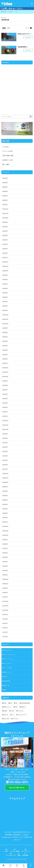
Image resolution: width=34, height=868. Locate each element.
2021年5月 (5, 451)
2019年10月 (5, 535)
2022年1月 (5, 416)
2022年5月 (5, 399)
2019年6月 (5, 553)
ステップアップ (25, 850)
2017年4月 (5, 637)
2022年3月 (5, 407)
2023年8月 (5, 332)
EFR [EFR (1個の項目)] (11, 703)
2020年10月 (5, 482)
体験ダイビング (8, 672)
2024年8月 (5, 280)
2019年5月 (5, 557)
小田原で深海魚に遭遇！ (8, 156)
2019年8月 (5, 544)
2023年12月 (5, 315)
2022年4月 (5, 403)
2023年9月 (5, 328)
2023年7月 (5, 337)
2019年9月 (5, 540)
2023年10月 (5, 324)
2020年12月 (5, 473)
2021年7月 (5, 443)
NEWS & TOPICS (8, 650)
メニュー (17, 866)
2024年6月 (5, 288)
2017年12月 (5, 601)
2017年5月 (5, 632)
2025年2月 (5, 253)
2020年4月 (5, 509)
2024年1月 (5, 310)
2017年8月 (5, 619)
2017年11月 (5, 606)
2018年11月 (5, 584)
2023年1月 (5, 363)
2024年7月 (5, 284)
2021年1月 (5, 469)
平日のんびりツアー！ (24, 34)
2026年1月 (5, 205)
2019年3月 (5, 566)
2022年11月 (5, 372)
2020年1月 (5, 522)
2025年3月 (5, 249)
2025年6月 (5, 235)
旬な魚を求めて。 (23, 47)
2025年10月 (5, 218)
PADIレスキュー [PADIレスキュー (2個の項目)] (8, 707)
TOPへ (31, 866)
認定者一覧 (6, 685)
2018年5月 (5, 593)
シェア (10, 866)
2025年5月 (5, 240)
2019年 (11, 12)
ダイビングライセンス (9, 659)
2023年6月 (5, 341)
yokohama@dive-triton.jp (18, 779)
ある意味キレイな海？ (8, 160)
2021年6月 (5, 447)
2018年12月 (5, 579)
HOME (5, 12)
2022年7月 (5, 390)
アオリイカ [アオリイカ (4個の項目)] (16, 719)
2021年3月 (5, 460)
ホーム (3, 866)
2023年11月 (5, 319)
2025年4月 (5, 244)
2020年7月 (5, 496)
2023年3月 (5, 354)
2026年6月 (5, 183)
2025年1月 (5, 258)
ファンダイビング (11, 854)
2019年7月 (5, 548)
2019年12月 (5, 526)
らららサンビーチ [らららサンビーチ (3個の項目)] (22, 715)
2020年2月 (5, 518)
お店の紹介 (25, 854)
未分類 (5, 677)
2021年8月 (5, 438)
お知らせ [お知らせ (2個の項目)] (23, 707)
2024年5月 (5, 293)
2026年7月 (5, 178)
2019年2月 (5, 570)
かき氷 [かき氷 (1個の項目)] (12, 711)
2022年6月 (5, 394)
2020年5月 (5, 504)
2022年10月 (5, 377)
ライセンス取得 (15, 850)
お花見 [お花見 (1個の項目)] (5, 711)
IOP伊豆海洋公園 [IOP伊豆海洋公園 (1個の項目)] (25, 703)
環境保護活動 (7, 681)
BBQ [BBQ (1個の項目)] (5, 703)
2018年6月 (5, 588)
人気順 (8, 28)
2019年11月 (5, 531)
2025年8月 (5, 227)
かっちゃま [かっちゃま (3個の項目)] (21, 711)
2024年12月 (5, 262)
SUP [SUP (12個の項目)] (16, 707)
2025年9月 (5, 222)
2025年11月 (5, 213)
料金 (19, 854)
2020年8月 (5, 491)
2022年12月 (5, 368)
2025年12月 (5, 209)
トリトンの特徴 (8, 668)
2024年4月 (5, 297)
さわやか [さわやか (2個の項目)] (6, 715)
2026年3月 (5, 196)
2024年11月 (5, 266)
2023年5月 (5, 346)
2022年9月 (5, 381)
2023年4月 (5, 350)
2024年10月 (5, 271)
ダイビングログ (12, 34)
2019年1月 (5, 575)
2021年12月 (5, 421)
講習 (5, 690)
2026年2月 (5, 200)
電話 (24, 866)
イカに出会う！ (6, 147)
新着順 (4, 28)
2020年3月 (5, 513)
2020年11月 (5, 478)
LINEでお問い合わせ (17, 788)
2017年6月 (5, 628)
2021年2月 (5, 465)
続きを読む (28, 37)
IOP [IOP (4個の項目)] (17, 703)
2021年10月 (5, 429)
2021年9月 (5, 434)
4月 (16, 12)
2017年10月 (5, 610)
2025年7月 (5, 231)
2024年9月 (5, 275)
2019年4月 (5, 562)
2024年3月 (5, 302)
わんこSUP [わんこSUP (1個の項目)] (6, 719)
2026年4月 (5, 191)
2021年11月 (5, 425)
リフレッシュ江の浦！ (8, 151)
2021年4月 (5, 456)
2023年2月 (5, 359)
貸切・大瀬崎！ (6, 164)
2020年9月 (5, 487)
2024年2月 (5, 306)
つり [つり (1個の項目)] (13, 715)
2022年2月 (5, 412)
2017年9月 (5, 615)
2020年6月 (5, 500)
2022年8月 (5, 385)
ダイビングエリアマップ (10, 655)
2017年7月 (5, 623)
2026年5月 (5, 187)
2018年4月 (5, 597)
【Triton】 (17, 859)
